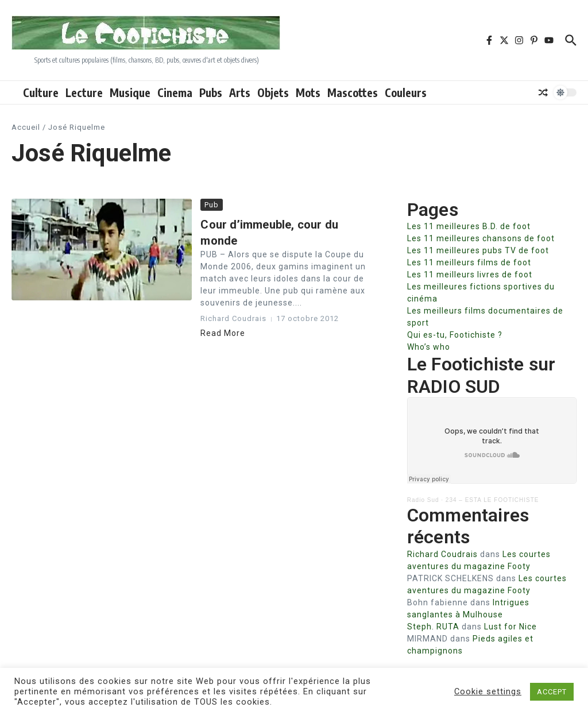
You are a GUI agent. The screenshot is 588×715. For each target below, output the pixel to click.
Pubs (211, 92)
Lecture (84, 92)
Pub (212, 205)
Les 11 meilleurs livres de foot (470, 275)
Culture (41, 92)
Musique (130, 92)
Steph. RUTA (433, 627)
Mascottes (353, 92)
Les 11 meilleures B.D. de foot (469, 226)
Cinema (175, 92)
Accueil (26, 127)
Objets (273, 92)
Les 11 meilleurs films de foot (469, 262)
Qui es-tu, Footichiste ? (455, 335)
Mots (308, 92)
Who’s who (429, 347)
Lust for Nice (510, 627)
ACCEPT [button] (552, 692)
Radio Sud (423, 500)
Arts (240, 92)
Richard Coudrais (442, 554)
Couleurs (406, 92)
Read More (223, 333)
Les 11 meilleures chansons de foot (481, 238)
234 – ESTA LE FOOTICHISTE (492, 500)
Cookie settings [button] (488, 691)
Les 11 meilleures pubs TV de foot (478, 250)
